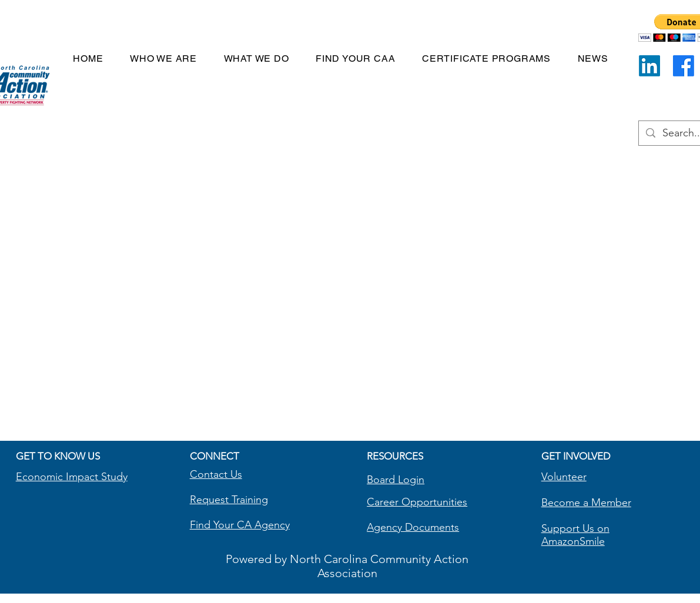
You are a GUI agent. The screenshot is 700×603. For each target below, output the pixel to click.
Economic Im (47, 477)
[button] (486, 58)
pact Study (103, 477)
